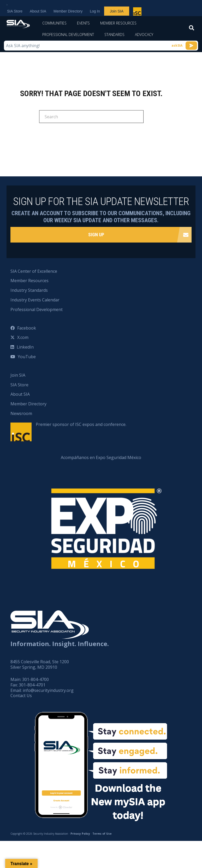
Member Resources (118, 23)
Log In (95, 11)
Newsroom (21, 413)
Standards (114, 35)
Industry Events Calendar (35, 300)
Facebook (27, 328)
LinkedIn (25, 347)
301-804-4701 (32, 685)
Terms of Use (102, 834)
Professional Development (68, 35)
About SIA (38, 11)
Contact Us (21, 696)
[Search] (192, 29)
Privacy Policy (80, 834)
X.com (23, 337)
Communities (54, 23)
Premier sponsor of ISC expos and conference (138, 13)
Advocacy (144, 35)
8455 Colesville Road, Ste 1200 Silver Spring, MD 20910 (40, 664)
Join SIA (117, 11)
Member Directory (68, 11)
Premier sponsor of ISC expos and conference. (81, 424)
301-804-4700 (35, 679)
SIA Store (15, 11)
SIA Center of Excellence (34, 271)
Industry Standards (29, 290)
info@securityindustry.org (48, 690)
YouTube (27, 357)
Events (83, 23)
